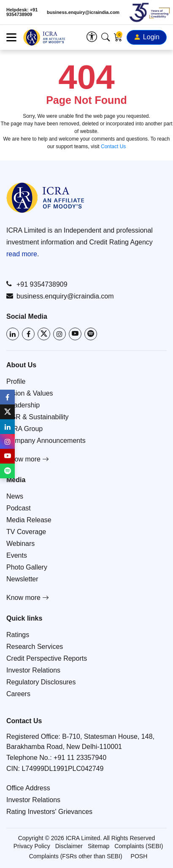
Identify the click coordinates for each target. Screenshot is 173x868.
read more (22, 254)
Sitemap (99, 846)
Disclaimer (69, 846)
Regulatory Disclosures (41, 682)
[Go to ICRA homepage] (45, 198)
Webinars (20, 544)
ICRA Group (24, 429)
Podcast (19, 508)
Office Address (28, 788)
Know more (28, 459)
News (15, 496)
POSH (139, 856)
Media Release (29, 520)
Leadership (23, 405)
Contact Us (113, 146)
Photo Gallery (27, 567)
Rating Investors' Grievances (49, 812)
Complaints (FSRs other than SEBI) (76, 856)
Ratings (18, 635)
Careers (18, 694)
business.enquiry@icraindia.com (83, 12)
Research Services (35, 647)
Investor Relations (33, 670)
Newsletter (22, 579)
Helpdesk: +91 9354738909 (22, 12)
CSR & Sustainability (38, 417)
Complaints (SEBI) (139, 846)
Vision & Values (30, 393)
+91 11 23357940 (80, 758)
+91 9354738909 (37, 284)
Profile (16, 381)
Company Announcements (46, 441)
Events (17, 555)
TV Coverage (26, 532)
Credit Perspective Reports (47, 658)
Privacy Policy (32, 846)
